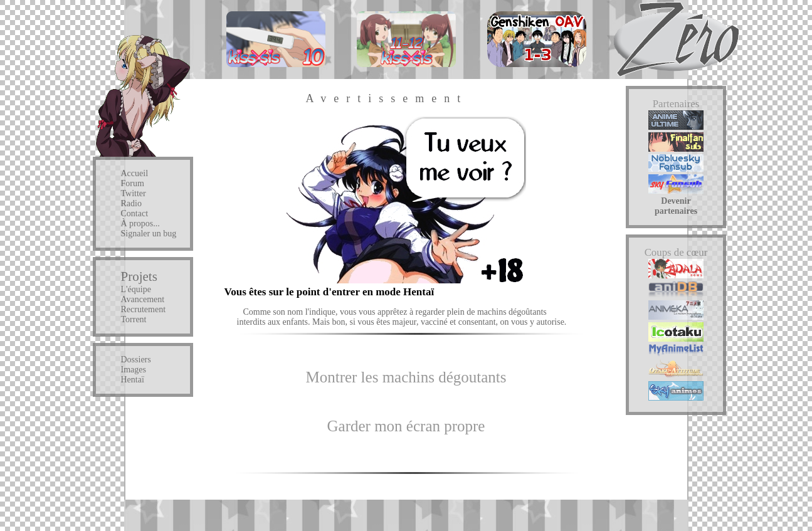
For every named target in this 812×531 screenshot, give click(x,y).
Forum (133, 183)
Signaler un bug (149, 234)
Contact (135, 213)
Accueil (135, 173)
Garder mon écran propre (406, 426)
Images (134, 370)
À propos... (140, 223)
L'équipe (136, 289)
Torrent (134, 319)
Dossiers (136, 360)
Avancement (143, 299)
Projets (139, 276)
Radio (131, 203)
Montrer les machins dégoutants (406, 377)
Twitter (134, 193)
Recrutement (144, 309)
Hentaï (133, 380)
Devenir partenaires (676, 206)
